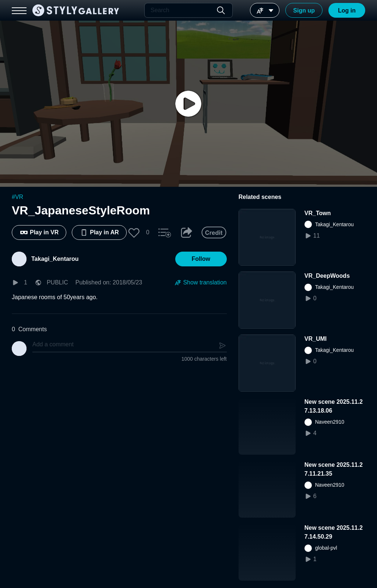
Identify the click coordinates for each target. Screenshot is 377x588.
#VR (17, 197)
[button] (134, 232)
